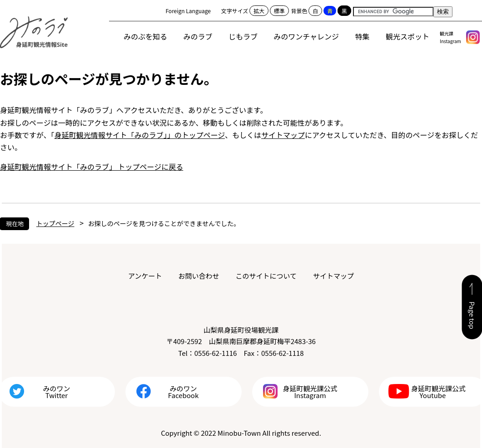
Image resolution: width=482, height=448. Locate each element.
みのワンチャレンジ (306, 36)
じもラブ (243, 36)
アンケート (145, 276)
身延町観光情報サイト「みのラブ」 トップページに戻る (92, 167)
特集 (363, 36)
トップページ (55, 223)
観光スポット (407, 36)
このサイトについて (266, 276)
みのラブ (198, 36)
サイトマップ (283, 135)
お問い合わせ (199, 276)
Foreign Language (188, 11)
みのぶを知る (145, 36)
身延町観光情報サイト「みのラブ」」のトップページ (140, 135)
